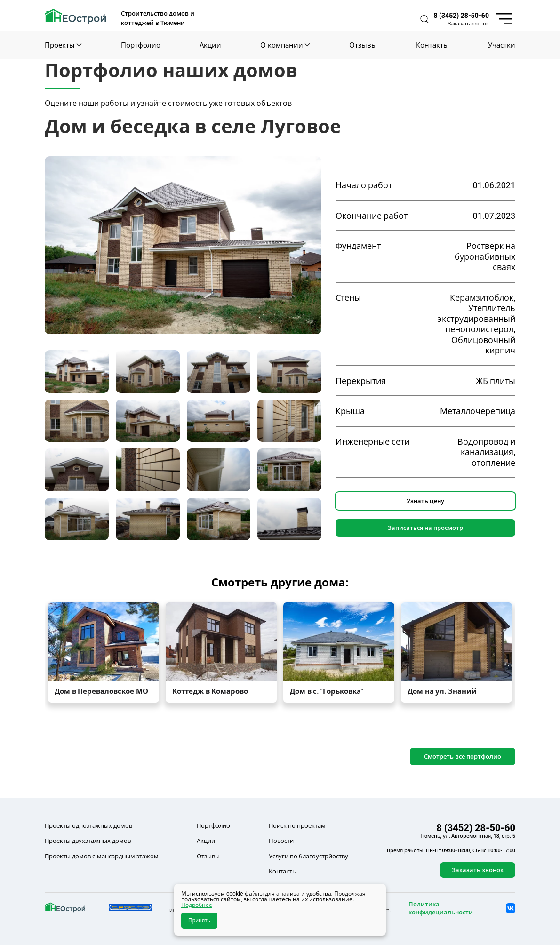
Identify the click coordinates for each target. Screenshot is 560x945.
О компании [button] (285, 45)
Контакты (432, 45)
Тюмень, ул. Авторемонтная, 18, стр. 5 (468, 836)
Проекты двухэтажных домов (88, 841)
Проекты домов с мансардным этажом (102, 856)
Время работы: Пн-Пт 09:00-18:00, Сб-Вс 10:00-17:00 (451, 850)
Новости (281, 841)
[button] (424, 19)
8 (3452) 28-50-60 (461, 16)
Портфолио (141, 45)
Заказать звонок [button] (468, 24)
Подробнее (197, 905)
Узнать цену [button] (425, 501)
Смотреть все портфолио (463, 756)
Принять (199, 921)
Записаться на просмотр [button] (425, 528)
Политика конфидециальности (441, 908)
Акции (210, 45)
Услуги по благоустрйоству (308, 856)
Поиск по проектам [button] (297, 825)
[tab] (77, 372)
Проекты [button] (63, 45)
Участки (502, 45)
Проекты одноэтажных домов (88, 825)
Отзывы (363, 45)
